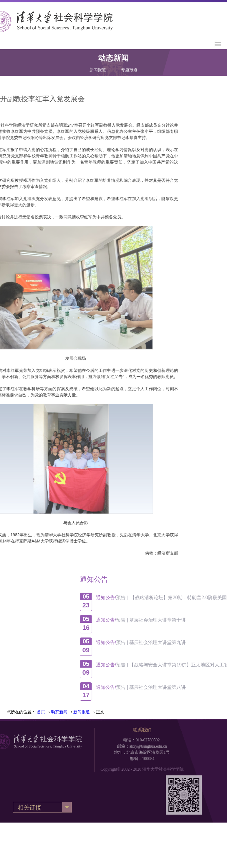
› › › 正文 (71, 712)
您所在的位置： (21, 712)
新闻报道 (98, 65)
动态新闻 (59, 712)
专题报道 (129, 65)
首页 (41, 712)
